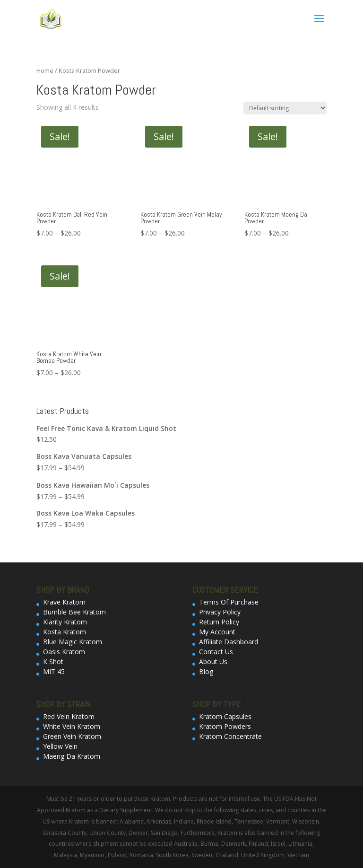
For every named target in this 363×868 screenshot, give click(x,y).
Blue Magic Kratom (73, 642)
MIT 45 (54, 671)
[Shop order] (285, 108)
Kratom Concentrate (230, 736)
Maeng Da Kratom (72, 756)
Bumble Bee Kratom (74, 612)
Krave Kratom (64, 602)
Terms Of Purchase (229, 602)
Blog (206, 671)
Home (45, 70)
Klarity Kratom (65, 622)
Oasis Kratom (64, 652)
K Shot (53, 662)
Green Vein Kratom (72, 736)
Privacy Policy (220, 612)
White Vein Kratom (72, 726)
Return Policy (219, 622)
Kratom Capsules (225, 716)
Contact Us (216, 652)
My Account (217, 632)
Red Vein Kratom (69, 716)
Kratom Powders (225, 726)
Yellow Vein (60, 746)
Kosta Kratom (65, 632)
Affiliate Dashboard (229, 642)
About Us (213, 662)
